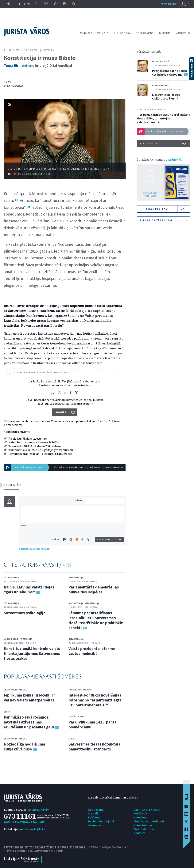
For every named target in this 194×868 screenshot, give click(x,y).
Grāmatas (95, 825)
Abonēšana (96, 810)
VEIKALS (103, 33)
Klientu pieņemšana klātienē (24, 822)
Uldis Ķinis (10, 639)
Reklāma (94, 817)
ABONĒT (61, 412)
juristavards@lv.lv (32, 829)
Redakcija (140, 813)
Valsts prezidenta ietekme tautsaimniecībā (92, 651)
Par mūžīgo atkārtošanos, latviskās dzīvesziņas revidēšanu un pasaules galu (29, 722)
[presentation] (105, 530)
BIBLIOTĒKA (122, 33)
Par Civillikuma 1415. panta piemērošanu (93, 725)
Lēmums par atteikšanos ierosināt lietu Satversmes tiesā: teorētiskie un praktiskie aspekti (96, 620)
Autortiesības (143, 825)
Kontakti (139, 833)
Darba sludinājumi (101, 821)
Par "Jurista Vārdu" (147, 810)
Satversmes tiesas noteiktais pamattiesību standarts (94, 747)
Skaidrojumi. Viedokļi (16, 690)
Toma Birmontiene (19, 65)
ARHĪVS (181, 33)
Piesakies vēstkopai (163, 220)
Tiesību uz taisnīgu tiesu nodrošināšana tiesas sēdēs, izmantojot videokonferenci (164, 118)
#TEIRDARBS (145, 33)
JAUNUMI (165, 33)
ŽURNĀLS (86, 33)
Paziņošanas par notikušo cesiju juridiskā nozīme (170, 73)
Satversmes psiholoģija (25, 613)
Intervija (49, 50)
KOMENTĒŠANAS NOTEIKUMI (34, 549)
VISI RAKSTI (163, 144)
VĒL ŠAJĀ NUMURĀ (149, 52)
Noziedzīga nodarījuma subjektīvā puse (24, 747)
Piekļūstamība (144, 829)
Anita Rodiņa (76, 603)
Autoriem (140, 817)
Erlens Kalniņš (161, 61)
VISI (67, 565)
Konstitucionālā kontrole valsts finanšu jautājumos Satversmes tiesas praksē (32, 654)
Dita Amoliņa (13, 86)
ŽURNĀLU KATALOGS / (160, 160)
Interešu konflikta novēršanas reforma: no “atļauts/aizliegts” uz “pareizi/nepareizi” (96, 700)
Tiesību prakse (77, 717)
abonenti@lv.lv (39, 810)
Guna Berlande (160, 85)
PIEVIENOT (105, 539)
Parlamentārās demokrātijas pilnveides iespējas (94, 590)
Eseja (7, 712)
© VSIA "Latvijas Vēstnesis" (108, 847)
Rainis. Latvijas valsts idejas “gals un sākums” (29, 590)
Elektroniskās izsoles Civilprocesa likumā (166, 96)
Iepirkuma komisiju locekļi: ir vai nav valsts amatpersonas (29, 698)
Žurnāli (93, 813)
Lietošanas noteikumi (149, 821)
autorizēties (169, 4)
